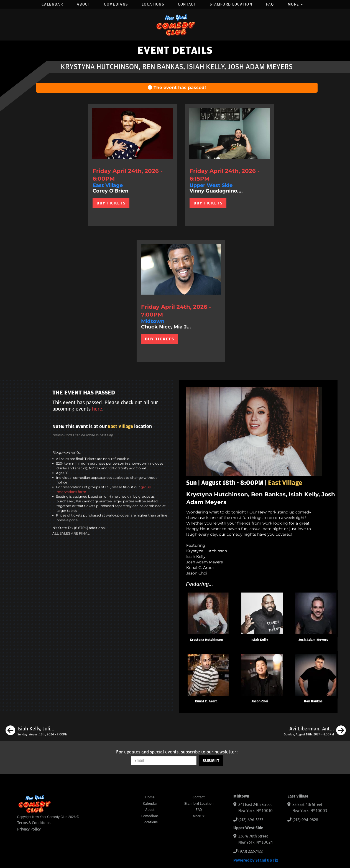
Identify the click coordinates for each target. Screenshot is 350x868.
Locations (153, 4)
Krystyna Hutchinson (206, 640)
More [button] (295, 4)
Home (150, 797)
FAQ (270, 4)
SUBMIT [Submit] (211, 761)
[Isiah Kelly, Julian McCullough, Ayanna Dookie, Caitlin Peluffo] (37, 731)
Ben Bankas (313, 701)
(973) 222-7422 (251, 851)
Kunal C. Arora (206, 701)
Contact (187, 4)
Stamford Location (231, 4)
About (84, 4)
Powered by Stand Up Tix (256, 860)
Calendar (52, 4)
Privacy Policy (29, 829)
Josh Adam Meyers (313, 640)
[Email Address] (164, 761)
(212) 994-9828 (305, 820)
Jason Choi (260, 701)
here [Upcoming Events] (97, 409)
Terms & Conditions (34, 823)
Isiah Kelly (260, 640)
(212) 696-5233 (251, 820)
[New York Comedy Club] (175, 25)
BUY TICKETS (111, 203)
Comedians (116, 4)
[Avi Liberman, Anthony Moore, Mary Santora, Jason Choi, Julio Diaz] (315, 731)
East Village (120, 427)
